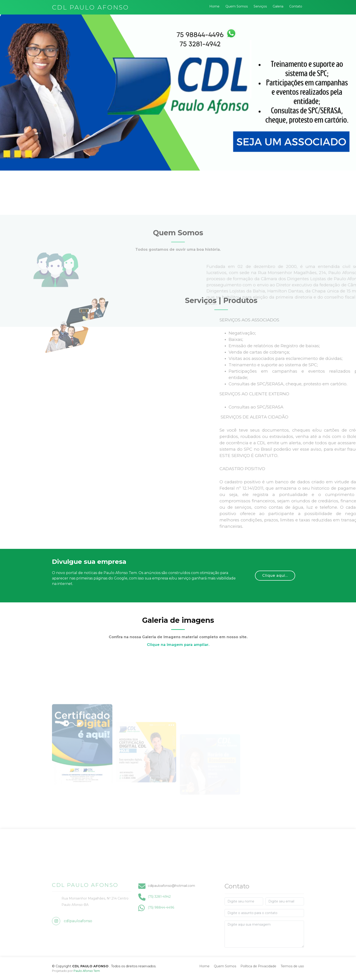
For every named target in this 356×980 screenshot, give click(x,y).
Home (214, 6)
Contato (296, 6)
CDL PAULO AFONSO (90, 7)
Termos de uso (292, 966)
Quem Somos (237, 6)
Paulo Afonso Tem (87, 971)
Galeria (278, 6)
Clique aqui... (275, 576)
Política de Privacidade (258, 966)
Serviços (260, 6)
